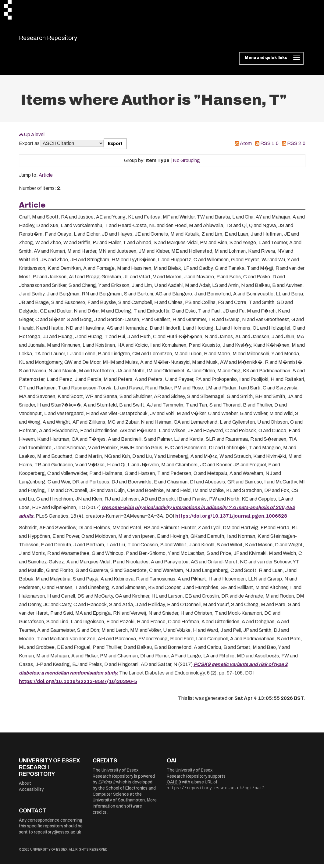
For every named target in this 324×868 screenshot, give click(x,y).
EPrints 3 (107, 786)
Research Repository (62, 40)
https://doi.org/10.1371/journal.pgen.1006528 (231, 520)
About (25, 787)
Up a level (34, 138)
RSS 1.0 (269, 147)
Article (46, 179)
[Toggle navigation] (271, 62)
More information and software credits (125, 810)
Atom (246, 147)
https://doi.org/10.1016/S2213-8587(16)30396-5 (78, 685)
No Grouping (186, 164)
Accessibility (31, 793)
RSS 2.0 (296, 147)
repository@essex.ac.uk (57, 836)
